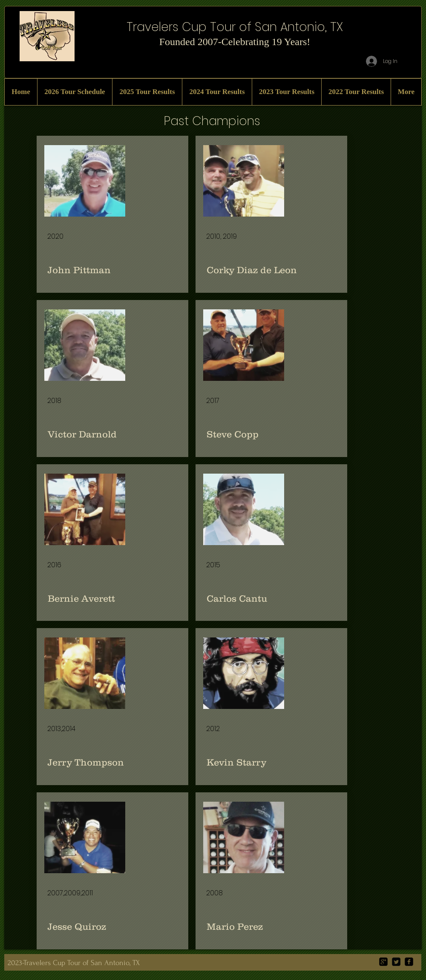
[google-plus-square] (383, 962)
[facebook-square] (409, 962)
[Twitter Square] (396, 962)
